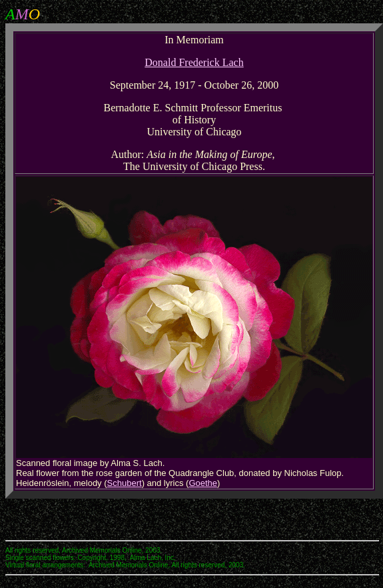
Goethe (203, 483)
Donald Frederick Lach (194, 62)
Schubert (125, 483)
